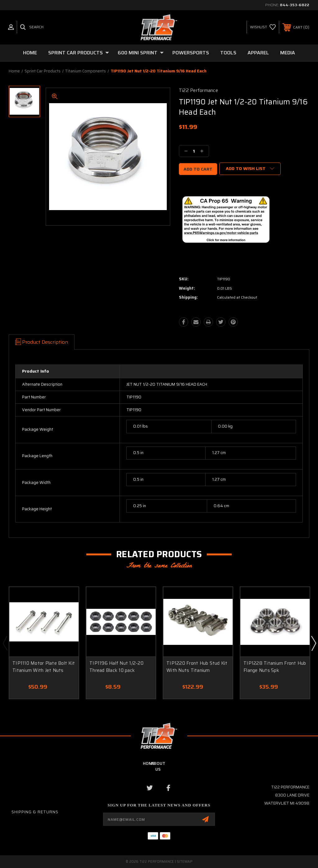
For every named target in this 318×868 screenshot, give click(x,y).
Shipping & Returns (35, 812)
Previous (5, 643)
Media (288, 53)
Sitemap (185, 862)
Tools (228, 53)
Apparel (258, 53)
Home (30, 53)
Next (313, 643)
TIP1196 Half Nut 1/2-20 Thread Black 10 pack (116, 667)
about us (158, 766)
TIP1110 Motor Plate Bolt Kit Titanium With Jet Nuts (44, 667)
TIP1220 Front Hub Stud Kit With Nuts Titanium (197, 667)
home (149, 763)
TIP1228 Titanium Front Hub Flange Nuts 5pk (275, 667)
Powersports (191, 53)
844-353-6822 (295, 5)
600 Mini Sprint (141, 53)
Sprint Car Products (79, 53)
